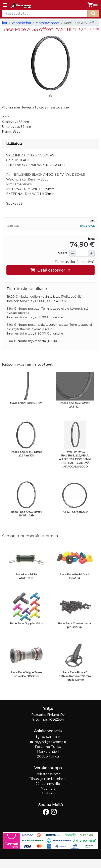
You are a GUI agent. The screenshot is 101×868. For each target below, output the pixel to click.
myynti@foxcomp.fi (50, 742)
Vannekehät (21, 23)
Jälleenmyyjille (48, 784)
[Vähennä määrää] (73, 253)
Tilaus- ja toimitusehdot (48, 779)
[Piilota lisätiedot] (93, 144)
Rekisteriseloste (48, 774)
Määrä (62, 253)
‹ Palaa (94, 29)
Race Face (87, 226)
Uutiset (48, 793)
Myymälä (48, 788)
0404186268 (50, 737)
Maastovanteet (48, 23)
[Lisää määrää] (91, 253)
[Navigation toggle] (5, 5)
